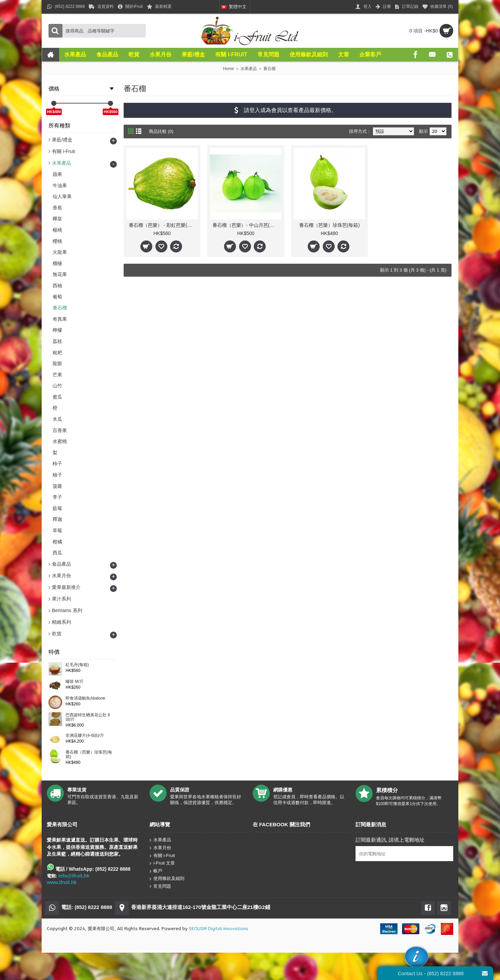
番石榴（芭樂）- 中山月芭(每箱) (247, 225)
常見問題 (160, 886)
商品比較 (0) (161, 131)
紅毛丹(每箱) (77, 665)
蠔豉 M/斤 (75, 682)
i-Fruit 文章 (162, 863)
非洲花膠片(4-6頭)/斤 (85, 736)
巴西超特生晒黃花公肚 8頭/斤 (88, 717)
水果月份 (160, 848)
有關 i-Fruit (162, 855)
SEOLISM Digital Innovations (219, 929)
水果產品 (160, 840)
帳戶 (156, 871)
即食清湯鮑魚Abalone (85, 698)
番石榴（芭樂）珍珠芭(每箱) (89, 755)
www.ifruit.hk (62, 882)
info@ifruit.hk (74, 876)
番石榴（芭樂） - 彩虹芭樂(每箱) (163, 225)
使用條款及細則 (167, 879)
